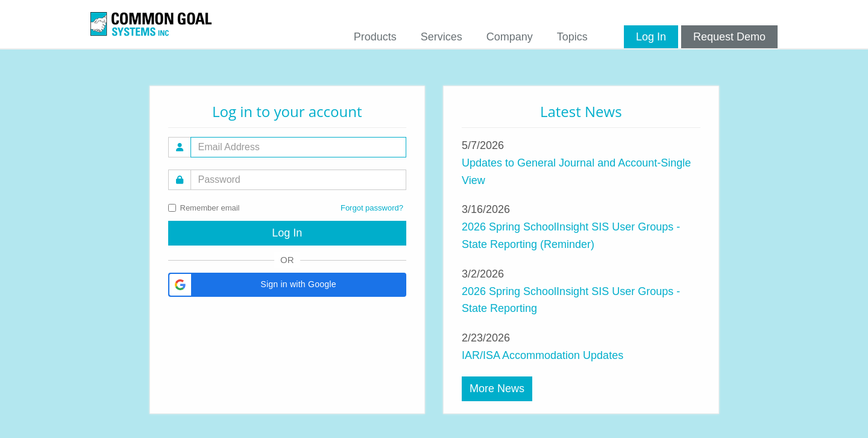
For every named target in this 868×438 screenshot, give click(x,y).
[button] (287, 285)
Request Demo (729, 37)
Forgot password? (372, 208)
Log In (651, 37)
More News (497, 389)
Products (375, 37)
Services (442, 37)
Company (510, 37)
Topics (572, 37)
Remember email (204, 208)
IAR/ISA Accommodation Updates (542, 355)
